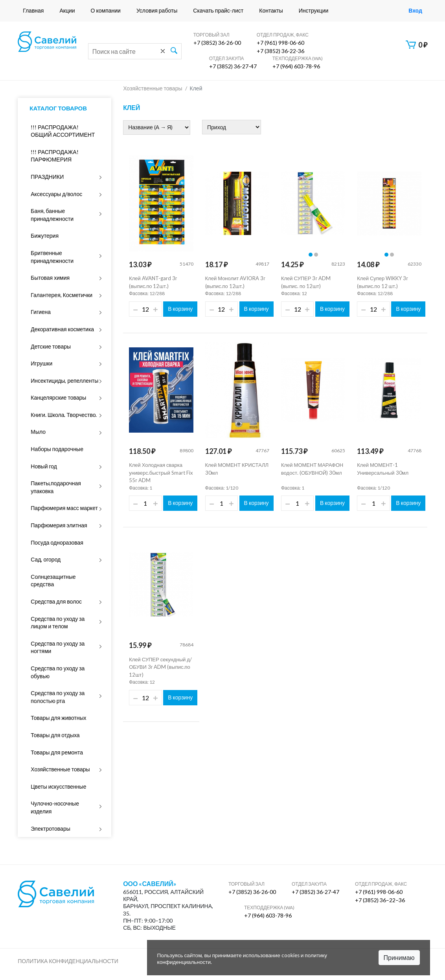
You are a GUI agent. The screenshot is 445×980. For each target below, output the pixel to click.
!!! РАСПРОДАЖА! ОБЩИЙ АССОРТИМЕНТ (63, 131)
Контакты (271, 10)
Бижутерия (45, 236)
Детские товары (51, 346)
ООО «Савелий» (150, 884)
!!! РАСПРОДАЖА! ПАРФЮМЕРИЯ (54, 156)
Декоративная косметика (62, 329)
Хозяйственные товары (60, 769)
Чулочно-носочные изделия (55, 807)
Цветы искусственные (58, 786)
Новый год (44, 466)
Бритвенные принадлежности (52, 257)
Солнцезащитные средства (53, 581)
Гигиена (41, 312)
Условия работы (157, 10)
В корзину (180, 309)
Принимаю (399, 957)
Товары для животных (58, 718)
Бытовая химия (50, 278)
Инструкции (314, 10)
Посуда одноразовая (57, 542)
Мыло (38, 432)
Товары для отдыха (55, 735)
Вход (415, 10)
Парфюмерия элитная (59, 525)
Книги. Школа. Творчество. (64, 415)
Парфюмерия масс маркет (64, 508)
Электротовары (50, 829)
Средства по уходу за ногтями (58, 647)
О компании (106, 10)
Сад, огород (46, 559)
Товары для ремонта (57, 752)
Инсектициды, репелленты (64, 381)
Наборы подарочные (57, 449)
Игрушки (41, 363)
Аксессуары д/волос (56, 194)
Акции (67, 10)
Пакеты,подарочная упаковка (56, 487)
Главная (33, 10)
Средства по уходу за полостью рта (58, 697)
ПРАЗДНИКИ (47, 177)
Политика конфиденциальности (68, 961)
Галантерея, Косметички (62, 295)
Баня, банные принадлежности (52, 215)
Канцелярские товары (58, 397)
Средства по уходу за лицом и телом (58, 623)
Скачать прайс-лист (218, 10)
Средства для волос (56, 601)
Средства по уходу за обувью (58, 672)
